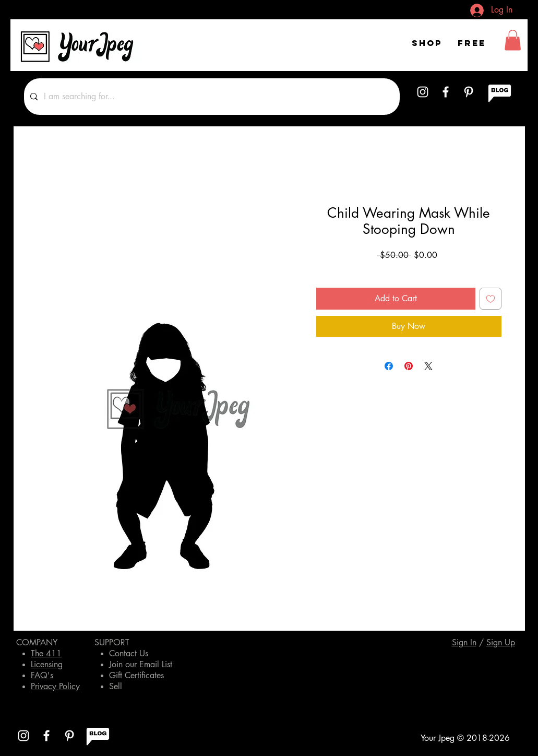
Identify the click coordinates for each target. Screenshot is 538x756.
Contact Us (129, 653)
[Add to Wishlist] (491, 299)
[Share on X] (428, 366)
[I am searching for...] (211, 97)
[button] (513, 40)
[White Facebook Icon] (446, 92)
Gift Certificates (136, 675)
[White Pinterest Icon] (469, 92)
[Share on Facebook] (389, 366)
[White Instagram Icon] (423, 92)
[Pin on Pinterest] (409, 366)
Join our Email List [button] (141, 664)
